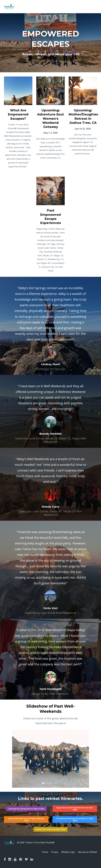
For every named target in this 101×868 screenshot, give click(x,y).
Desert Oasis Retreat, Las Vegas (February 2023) (26, 820)
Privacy (55, 852)
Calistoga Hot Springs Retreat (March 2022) (26, 809)
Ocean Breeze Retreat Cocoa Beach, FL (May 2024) (75, 820)
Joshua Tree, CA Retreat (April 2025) (50, 829)
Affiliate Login (68, 852)
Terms (45, 852)
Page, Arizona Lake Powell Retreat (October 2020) (75, 809)
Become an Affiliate (88, 852)
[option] (50, 326)
